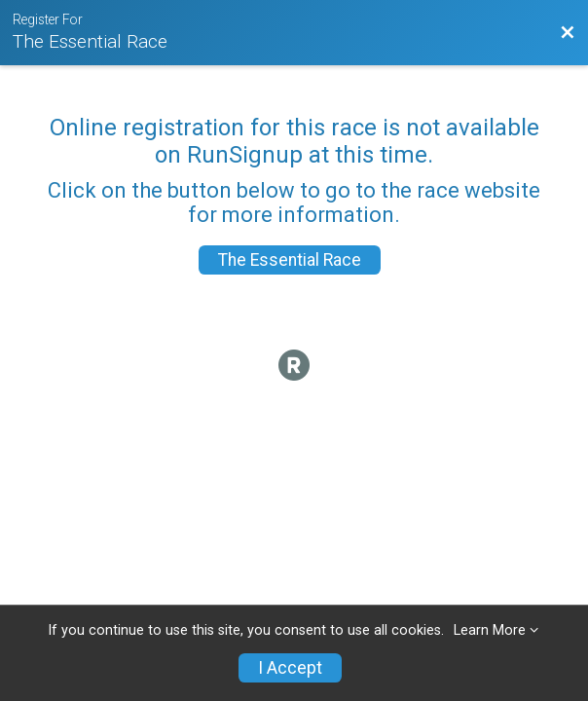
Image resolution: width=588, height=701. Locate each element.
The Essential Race (290, 260)
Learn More (490, 630)
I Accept (290, 668)
